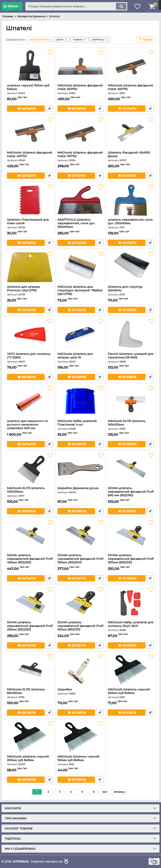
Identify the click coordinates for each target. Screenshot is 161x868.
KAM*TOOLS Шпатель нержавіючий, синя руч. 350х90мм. (80, 225)
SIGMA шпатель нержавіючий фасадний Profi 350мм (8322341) (80, 561)
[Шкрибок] (80, 670)
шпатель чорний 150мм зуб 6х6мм (30, 89)
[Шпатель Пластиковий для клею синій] (30, 200)
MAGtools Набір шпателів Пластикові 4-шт (80, 425)
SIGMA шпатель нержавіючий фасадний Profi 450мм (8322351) (30, 561)
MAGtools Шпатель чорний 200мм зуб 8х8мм (30, 760)
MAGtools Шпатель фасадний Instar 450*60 (30, 156)
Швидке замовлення (49, 109)
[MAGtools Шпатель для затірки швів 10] (80, 334)
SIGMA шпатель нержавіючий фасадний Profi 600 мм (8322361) (131, 494)
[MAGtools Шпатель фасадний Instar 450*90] (131, 66)
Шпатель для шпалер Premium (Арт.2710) (30, 291)
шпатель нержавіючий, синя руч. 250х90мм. (131, 223)
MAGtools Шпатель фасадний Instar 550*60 (80, 89)
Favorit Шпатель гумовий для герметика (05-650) (131, 358)
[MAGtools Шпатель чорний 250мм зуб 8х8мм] (131, 670)
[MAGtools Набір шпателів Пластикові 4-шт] (80, 401)
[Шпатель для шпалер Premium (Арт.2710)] (30, 267)
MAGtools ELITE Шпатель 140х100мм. (131, 425)
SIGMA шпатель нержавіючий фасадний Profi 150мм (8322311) (80, 628)
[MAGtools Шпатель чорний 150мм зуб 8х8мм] (80, 737)
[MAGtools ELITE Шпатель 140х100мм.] (131, 401)
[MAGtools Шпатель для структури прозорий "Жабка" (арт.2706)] (80, 267)
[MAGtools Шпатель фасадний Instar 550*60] (80, 66)
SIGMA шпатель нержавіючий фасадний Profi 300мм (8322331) (131, 561)
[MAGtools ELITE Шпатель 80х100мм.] (30, 670)
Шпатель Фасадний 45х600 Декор (131, 156)
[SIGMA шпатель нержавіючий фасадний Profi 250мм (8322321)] (30, 603)
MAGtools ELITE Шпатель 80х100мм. (30, 693)
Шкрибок (80, 691)
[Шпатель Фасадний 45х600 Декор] (131, 133)
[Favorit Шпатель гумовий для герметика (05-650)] (131, 334)
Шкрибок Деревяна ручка (80, 490)
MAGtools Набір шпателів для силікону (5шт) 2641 (131, 626)
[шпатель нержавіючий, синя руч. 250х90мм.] (131, 200)
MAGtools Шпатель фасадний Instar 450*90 (131, 89)
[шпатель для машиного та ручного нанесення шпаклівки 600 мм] (30, 401)
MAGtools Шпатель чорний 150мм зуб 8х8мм (80, 760)
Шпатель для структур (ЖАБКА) (131, 291)
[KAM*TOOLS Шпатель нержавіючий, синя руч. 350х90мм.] (80, 200)
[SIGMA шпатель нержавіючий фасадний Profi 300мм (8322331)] (131, 536)
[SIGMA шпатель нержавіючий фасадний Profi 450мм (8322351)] (30, 536)
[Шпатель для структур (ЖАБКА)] (131, 267)
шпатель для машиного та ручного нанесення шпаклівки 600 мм (30, 427)
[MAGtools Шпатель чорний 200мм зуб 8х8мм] (30, 737)
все (105, 792)
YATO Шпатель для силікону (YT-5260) (30, 358)
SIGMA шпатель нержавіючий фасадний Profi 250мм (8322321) (30, 628)
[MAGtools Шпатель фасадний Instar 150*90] (80, 133)
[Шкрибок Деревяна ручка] (80, 469)
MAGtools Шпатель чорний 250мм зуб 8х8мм (131, 693)
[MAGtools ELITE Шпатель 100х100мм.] (30, 469)
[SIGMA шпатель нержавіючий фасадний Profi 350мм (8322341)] (80, 536)
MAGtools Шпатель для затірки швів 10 (80, 358)
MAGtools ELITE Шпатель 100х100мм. (30, 492)
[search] (76, 6)
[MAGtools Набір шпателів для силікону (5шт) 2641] (131, 603)
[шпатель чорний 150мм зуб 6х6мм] (30, 66)
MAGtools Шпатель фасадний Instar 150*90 (80, 156)
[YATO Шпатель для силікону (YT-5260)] (30, 334)
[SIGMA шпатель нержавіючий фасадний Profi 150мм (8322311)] (80, 603)
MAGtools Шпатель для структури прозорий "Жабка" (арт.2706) (80, 292)
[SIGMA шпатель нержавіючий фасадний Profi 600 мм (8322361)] (131, 469)
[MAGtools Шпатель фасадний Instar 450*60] (30, 133)
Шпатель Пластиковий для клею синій (30, 223)
